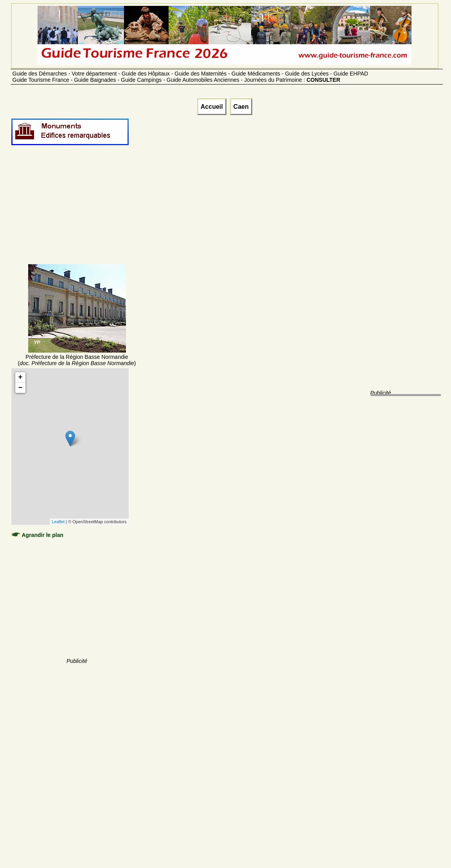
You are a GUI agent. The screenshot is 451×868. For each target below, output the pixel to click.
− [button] (21, 388)
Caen (241, 107)
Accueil (212, 107)
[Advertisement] (77, 214)
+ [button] (21, 377)
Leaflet (58, 522)
